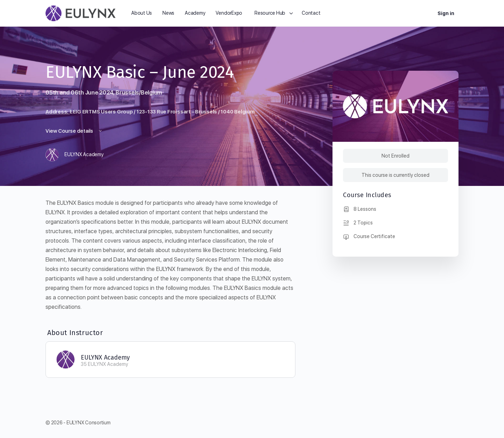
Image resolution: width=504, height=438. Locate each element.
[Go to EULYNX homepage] (80, 13)
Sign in (446, 13)
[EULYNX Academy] (65, 359)
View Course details (74, 131)
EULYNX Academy (105, 357)
